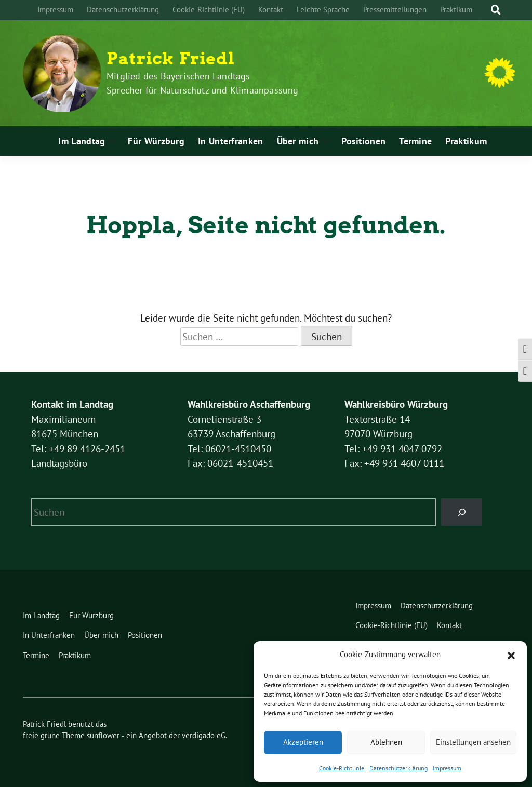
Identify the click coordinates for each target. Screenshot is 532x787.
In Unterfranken (231, 141)
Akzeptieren (303, 742)
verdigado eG (204, 735)
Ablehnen (386, 742)
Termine (415, 141)
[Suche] (486, 10)
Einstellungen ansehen (473, 742)
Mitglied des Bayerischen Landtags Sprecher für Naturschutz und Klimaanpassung (203, 83)
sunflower (103, 735)
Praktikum (456, 10)
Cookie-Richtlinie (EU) (209, 10)
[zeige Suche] (496, 10)
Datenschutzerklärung (398, 768)
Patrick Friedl (171, 59)
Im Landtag (82, 141)
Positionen (363, 141)
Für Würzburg (156, 141)
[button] (511, 655)
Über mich (298, 141)
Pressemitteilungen (395, 10)
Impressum (447, 768)
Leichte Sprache (323, 10)
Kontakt (271, 10)
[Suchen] (462, 512)
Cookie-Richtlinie (342, 768)
